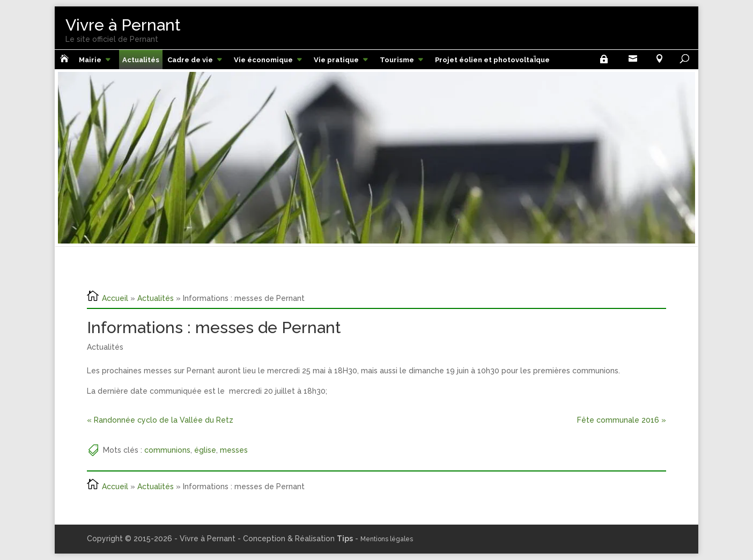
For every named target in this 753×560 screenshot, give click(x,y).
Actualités (141, 60)
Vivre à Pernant (123, 25)
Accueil (115, 298)
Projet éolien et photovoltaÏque (492, 60)
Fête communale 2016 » (622, 420)
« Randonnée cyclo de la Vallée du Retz (160, 420)
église (205, 450)
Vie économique (263, 60)
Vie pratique (336, 60)
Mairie (90, 60)
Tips (345, 539)
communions (167, 450)
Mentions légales (387, 539)
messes (234, 450)
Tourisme (397, 60)
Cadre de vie (190, 60)
